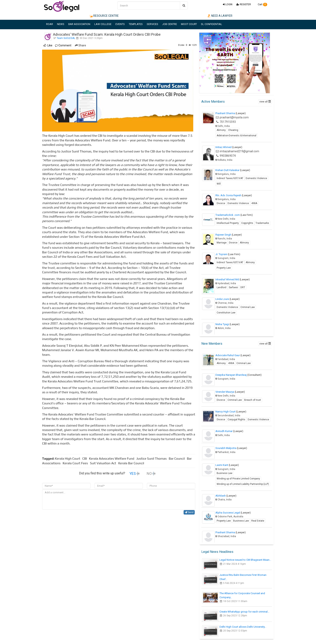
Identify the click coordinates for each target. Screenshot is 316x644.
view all (265, 102)
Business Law (225, 473)
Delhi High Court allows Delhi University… (243, 627)
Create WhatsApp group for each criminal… (244, 612)
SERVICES (152, 24)
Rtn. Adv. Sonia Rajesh (234, 195)
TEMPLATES (136, 24)
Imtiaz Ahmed (229, 147)
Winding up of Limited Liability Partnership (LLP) (243, 484)
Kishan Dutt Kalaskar (233, 170)
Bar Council (177, 459)
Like (181, 45)
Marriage (222, 243)
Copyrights (247, 223)
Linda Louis (228, 299)
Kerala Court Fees (76, 463)
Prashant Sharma (231, 113)
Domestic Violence (256, 178)
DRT (243, 287)
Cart (261, 4)
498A (254, 203)
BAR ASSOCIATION (79, 24)
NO (149, 473)
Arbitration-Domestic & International (236, 136)
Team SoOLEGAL (66, 38)
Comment (63, 45)
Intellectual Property (228, 223)
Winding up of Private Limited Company (238, 479)
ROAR (50, 24)
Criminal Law (248, 307)
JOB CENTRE (170, 24)
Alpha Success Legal (233, 513)
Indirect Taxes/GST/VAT (230, 178)
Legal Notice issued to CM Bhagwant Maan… (245, 560)
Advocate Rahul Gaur (233, 355)
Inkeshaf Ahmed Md (233, 279)
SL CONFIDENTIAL (212, 24)
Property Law (224, 268)
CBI (85, 459)
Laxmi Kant (227, 465)
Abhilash (226, 496)
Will (219, 184)
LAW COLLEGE (103, 24)
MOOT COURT (189, 24)
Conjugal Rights (236, 420)
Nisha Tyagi (228, 324)
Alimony (221, 130)
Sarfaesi (233, 287)
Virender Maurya (230, 392)
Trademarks (262, 223)
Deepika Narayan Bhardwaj (239, 375)
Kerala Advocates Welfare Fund (112, 459)
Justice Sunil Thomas (152, 459)
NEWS (61, 24)
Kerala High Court (68, 459)
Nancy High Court (231, 412)
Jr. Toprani (228, 254)
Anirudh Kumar (229, 431)
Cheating (233, 130)
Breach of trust (253, 400)
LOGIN (228, 4)
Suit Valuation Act (104, 463)
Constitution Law (226, 313)
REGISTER (244, 4)
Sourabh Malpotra (231, 448)
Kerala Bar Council (132, 463)
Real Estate (258, 521)
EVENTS (120, 24)
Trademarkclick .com (234, 215)
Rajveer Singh (229, 235)
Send (189, 512)
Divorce (221, 203)
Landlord (221, 287)
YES (133, 473)
